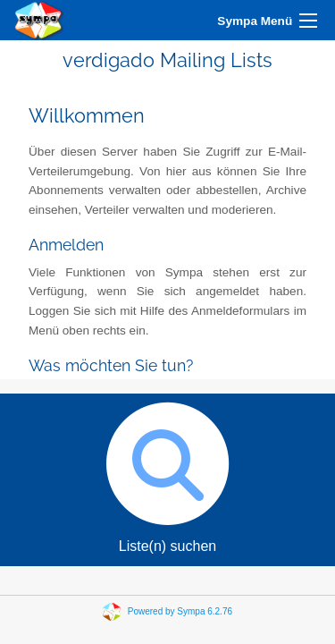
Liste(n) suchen (167, 474)
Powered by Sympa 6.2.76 (180, 611)
